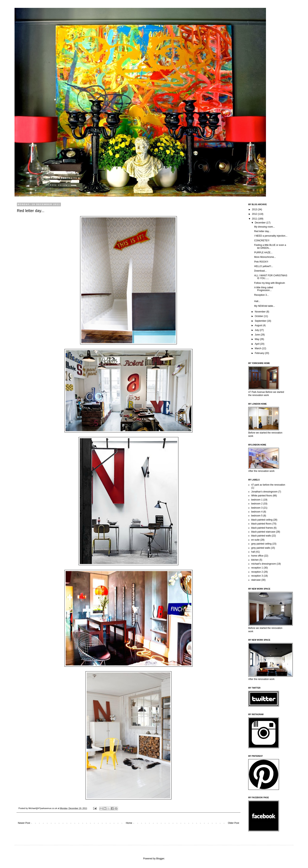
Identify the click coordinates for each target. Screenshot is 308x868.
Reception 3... (261, 295)
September (261, 321)
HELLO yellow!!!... (264, 266)
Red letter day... (262, 231)
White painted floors (262, 496)
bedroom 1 (257, 500)
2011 (255, 219)
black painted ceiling (262, 520)
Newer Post (24, 823)
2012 (255, 214)
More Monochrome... (265, 257)
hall (253, 552)
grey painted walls (261, 548)
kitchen (255, 560)
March (258, 348)
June (258, 335)
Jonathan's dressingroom (264, 492)
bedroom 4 (257, 512)
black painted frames (262, 528)
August (259, 325)
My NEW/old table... (265, 306)
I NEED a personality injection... (271, 236)
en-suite (255, 540)
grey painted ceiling (261, 544)
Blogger (160, 859)
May (257, 339)
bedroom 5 (257, 516)
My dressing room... (264, 227)
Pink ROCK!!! (261, 262)
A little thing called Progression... (264, 289)
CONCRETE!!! (262, 241)
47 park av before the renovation (268, 485)
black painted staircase (263, 532)
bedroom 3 (257, 508)
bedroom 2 (257, 504)
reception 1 (257, 568)
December (261, 223)
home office (257, 556)
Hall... (257, 301)
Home (129, 823)
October (259, 316)
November (261, 312)
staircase (256, 580)
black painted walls (261, 536)
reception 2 (257, 572)
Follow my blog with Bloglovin (270, 283)
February (260, 353)
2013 (255, 209)
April (257, 344)
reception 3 (257, 576)
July (257, 330)
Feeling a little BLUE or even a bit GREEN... (270, 246)
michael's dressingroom (264, 564)
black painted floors (261, 524)
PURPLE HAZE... (263, 253)
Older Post (233, 823)
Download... (260, 271)
